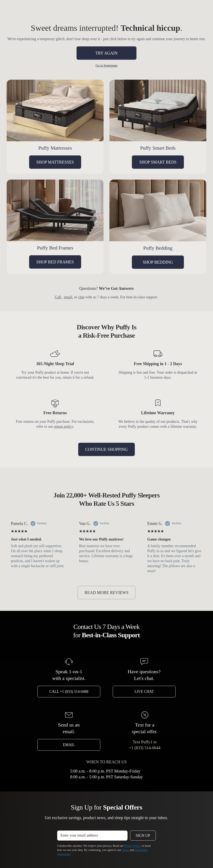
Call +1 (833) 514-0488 (69, 692)
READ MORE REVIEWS (106, 593)
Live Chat (144, 692)
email (68, 297)
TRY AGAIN (106, 53)
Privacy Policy (133, 846)
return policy (64, 427)
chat (81, 297)
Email (69, 745)
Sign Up (143, 836)
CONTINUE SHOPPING (106, 449)
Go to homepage (106, 65)
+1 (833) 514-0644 (145, 748)
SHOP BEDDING (158, 262)
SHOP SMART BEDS (158, 162)
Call (59, 297)
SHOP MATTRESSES (55, 162)
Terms (125, 850)
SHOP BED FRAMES (55, 262)
